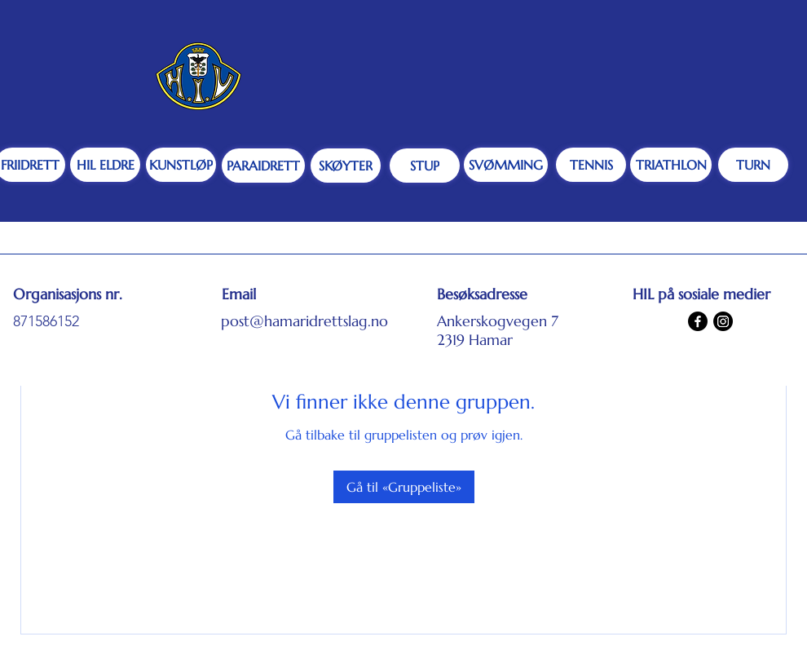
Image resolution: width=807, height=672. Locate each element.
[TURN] (753, 165)
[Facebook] (698, 321)
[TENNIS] (591, 165)
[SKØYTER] (346, 166)
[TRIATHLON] (671, 165)
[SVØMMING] (506, 165)
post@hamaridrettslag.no (304, 321)
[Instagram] (723, 321)
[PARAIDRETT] (263, 166)
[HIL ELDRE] (105, 165)
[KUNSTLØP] (181, 165)
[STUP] (425, 166)
